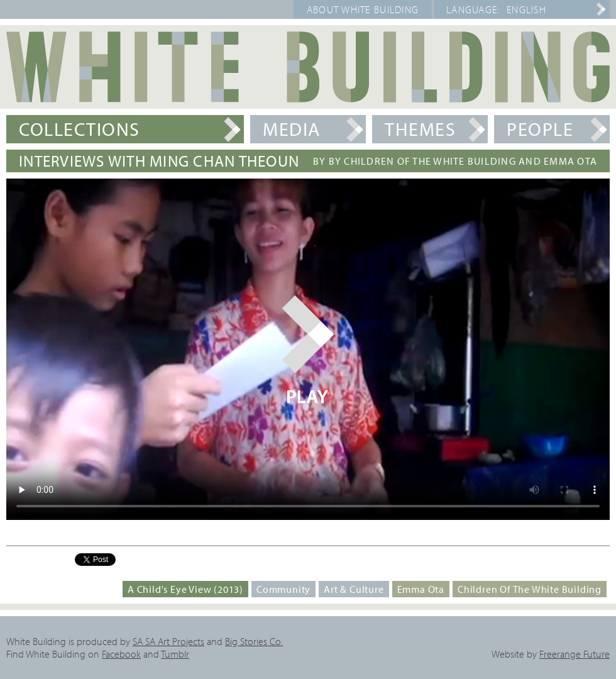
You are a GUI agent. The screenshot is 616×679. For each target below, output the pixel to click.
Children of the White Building (530, 589)
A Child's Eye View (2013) (185, 589)
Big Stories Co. (254, 641)
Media (292, 129)
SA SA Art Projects (168, 641)
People (540, 129)
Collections (80, 129)
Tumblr (175, 654)
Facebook (121, 654)
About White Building (363, 9)
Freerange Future (575, 654)
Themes (420, 129)
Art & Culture (354, 589)
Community (283, 589)
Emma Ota (421, 589)
